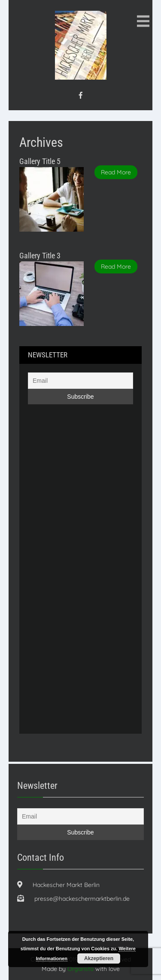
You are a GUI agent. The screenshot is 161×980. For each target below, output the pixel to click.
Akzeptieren (99, 958)
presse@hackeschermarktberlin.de (82, 899)
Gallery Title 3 (40, 256)
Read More (116, 172)
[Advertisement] (62, 583)
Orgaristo (80, 969)
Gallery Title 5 (40, 161)
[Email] (80, 381)
